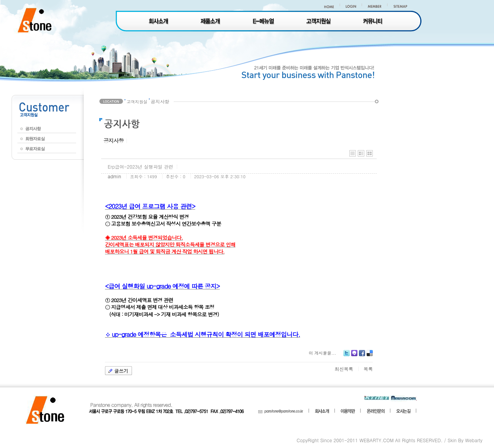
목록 (368, 369)
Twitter (347, 356)
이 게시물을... (322, 353)
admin (114, 176)
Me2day (354, 356)
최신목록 (344, 369)
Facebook (362, 356)
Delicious (370, 356)
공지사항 (113, 140)
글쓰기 (121, 371)
